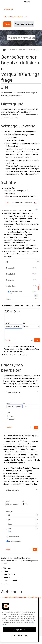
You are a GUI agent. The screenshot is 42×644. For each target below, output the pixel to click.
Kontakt (7, 24)
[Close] (36, 601)
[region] (19, 620)
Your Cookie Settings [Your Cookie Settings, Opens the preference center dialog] (19, 636)
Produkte (22, 49)
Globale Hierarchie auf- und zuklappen (6, 50)
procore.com (9, 9)
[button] (33, 38)
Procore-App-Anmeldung (24, 24)
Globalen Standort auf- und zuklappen (38, 49)
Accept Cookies (19, 630)
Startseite (12, 49)
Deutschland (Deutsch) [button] (15, 16)
